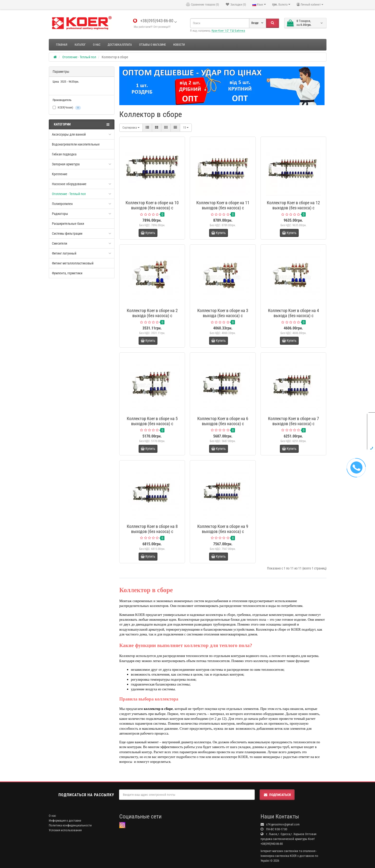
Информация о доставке (65, 821)
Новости (179, 45)
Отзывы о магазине (152, 45)
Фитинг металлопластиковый (73, 263)
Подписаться (277, 795)
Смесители (60, 243)
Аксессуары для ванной (69, 134)
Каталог (80, 45)
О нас (97, 45)
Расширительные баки (68, 224)
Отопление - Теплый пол (69, 194)
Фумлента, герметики (67, 273)
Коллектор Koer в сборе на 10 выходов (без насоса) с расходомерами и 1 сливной (152, 208)
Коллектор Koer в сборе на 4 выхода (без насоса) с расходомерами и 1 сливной (293, 316)
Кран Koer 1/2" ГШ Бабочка (228, 31)
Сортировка (131, 128)
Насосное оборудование (69, 184)
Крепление (60, 174)
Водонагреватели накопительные (76, 144)
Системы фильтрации (67, 233)
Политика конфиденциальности (70, 825)
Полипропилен (62, 204)
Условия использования (65, 830)
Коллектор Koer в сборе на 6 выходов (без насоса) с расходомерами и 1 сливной (223, 424)
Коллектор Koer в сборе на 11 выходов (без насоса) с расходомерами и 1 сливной (223, 208)
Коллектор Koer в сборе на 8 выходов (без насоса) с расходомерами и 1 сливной (152, 531)
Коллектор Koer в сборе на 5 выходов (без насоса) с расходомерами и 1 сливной (152, 424)
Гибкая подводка (64, 154)
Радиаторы (60, 214)
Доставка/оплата (120, 45)
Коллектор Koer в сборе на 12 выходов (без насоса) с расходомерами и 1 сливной (293, 208)
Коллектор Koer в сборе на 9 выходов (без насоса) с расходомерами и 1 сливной (223, 531)
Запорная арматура (66, 164)
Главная (62, 45)
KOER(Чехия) (67, 108)
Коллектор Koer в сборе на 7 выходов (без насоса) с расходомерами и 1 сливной (293, 424)
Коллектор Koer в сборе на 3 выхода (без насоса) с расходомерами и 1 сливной (223, 316)
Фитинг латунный (64, 253)
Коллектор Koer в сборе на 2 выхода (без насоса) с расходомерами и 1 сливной (152, 316)
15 (186, 128)
